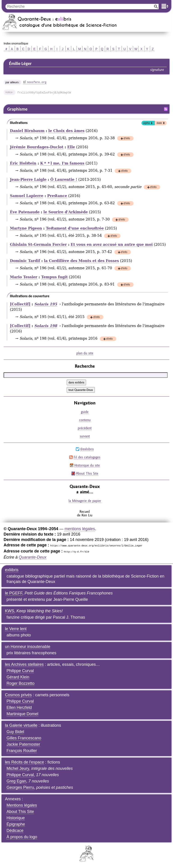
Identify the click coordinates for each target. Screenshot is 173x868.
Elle (71, 147)
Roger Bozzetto (20, 683)
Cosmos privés (18, 695)
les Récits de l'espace (25, 762)
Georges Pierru (20, 787)
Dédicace (15, 831)
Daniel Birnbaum (27, 131)
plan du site (85, 353)
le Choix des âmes (66, 131)
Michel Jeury (18, 768)
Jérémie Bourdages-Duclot (37, 147)
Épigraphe (16, 824)
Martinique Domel (22, 714)
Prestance (57, 196)
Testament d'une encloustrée (75, 228)
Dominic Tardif (25, 261)
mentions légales (80, 529)
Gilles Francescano (24, 738)
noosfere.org (36, 82)
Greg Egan (16, 781)
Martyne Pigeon (26, 228)
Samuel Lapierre (27, 196)
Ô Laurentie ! (64, 180)
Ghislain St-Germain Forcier (38, 245)
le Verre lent (16, 629)
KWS (10, 611)
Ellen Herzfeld (19, 708)
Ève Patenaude (25, 212)
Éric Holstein (23, 163)
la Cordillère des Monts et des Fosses (81, 261)
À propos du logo (22, 837)
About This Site (87, 473)
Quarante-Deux (33, 557)
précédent (85, 428)
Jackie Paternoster (23, 744)
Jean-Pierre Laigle (28, 180)
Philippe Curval (20, 671)
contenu (85, 420)
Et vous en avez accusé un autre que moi (112, 245)
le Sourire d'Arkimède (66, 212)
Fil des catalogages (87, 457)
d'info (127, 139)
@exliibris (87, 449)
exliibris (12, 570)
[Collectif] (20, 304)
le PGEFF (14, 593)
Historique (16, 818)
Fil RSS (166, 109)
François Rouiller (22, 751)
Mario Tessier (24, 277)
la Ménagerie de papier (85, 501)
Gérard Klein (18, 677)
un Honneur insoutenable (28, 647)
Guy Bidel (15, 732)
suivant (85, 436)
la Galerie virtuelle (21, 725)
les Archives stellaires (24, 664)
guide (85, 412)
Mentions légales (22, 805)
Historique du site (87, 465)
